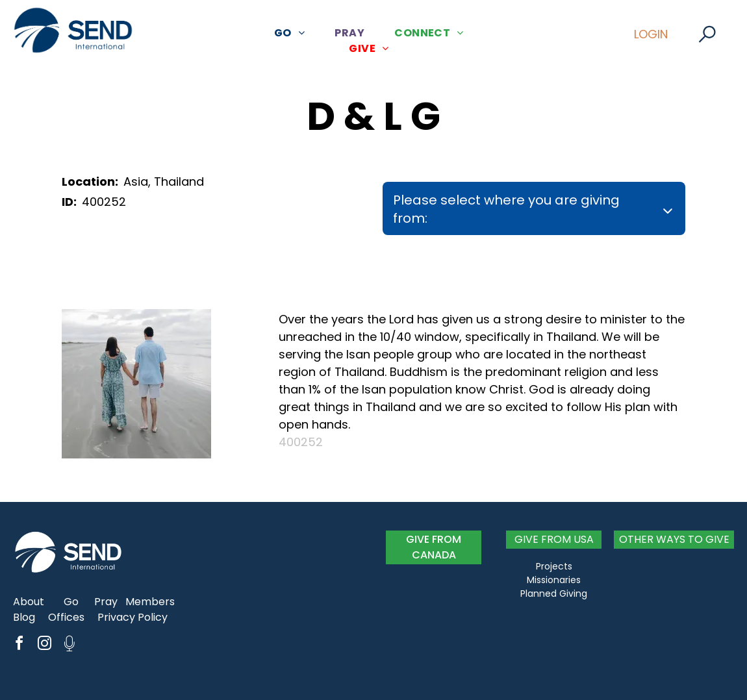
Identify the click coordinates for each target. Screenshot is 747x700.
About (29, 602)
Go (71, 602)
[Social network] (70, 645)
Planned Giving (554, 594)
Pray (106, 602)
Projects (554, 566)
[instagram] (44, 645)
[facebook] (19, 645)
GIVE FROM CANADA (434, 547)
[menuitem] (295, 33)
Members (150, 602)
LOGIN (651, 34)
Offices (66, 617)
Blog (24, 617)
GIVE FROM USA (554, 539)
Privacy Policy (133, 617)
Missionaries (554, 580)
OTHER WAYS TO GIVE (674, 539)
